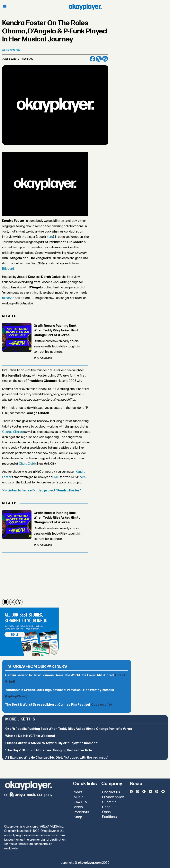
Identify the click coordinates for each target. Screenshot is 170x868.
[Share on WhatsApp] (105, 59)
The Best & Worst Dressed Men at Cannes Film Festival (58, 705)
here (50, 237)
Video (78, 807)
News (78, 792)
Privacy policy (113, 797)
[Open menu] (5, 7)
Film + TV (81, 802)
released (8, 298)
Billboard (8, 269)
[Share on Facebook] (93, 59)
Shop (78, 817)
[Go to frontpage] (85, 7)
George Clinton (12, 432)
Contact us (111, 792)
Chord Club (26, 464)
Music (79, 797)
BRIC (56, 477)
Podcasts (81, 812)
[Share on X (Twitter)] (99, 59)
